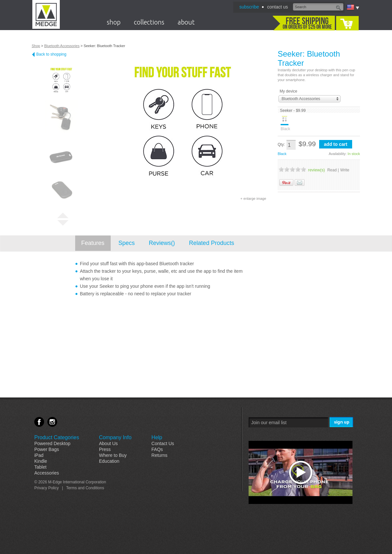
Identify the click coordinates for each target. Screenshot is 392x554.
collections (149, 22)
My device (288, 91)
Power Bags (47, 449)
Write (345, 170)
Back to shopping (51, 54)
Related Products (212, 243)
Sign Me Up (342, 422)
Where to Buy (113, 455)
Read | (333, 170)
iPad (39, 455)
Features (93, 243)
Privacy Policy (47, 488)
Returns (160, 455)
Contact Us (163, 443)
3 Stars (292, 169)
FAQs (157, 449)
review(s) (316, 170)
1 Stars (281, 169)
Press (105, 449)
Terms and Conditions (85, 488)
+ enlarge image (253, 199)
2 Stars (287, 169)
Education (109, 461)
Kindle (41, 461)
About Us (108, 443)
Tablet (40, 467)
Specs (127, 243)
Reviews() (162, 243)
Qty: (281, 145)
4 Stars (298, 169)
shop (114, 22)
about (186, 22)
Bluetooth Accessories (62, 46)
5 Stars (303, 169)
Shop (36, 46)
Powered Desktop (52, 443)
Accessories (47, 473)
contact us (278, 7)
